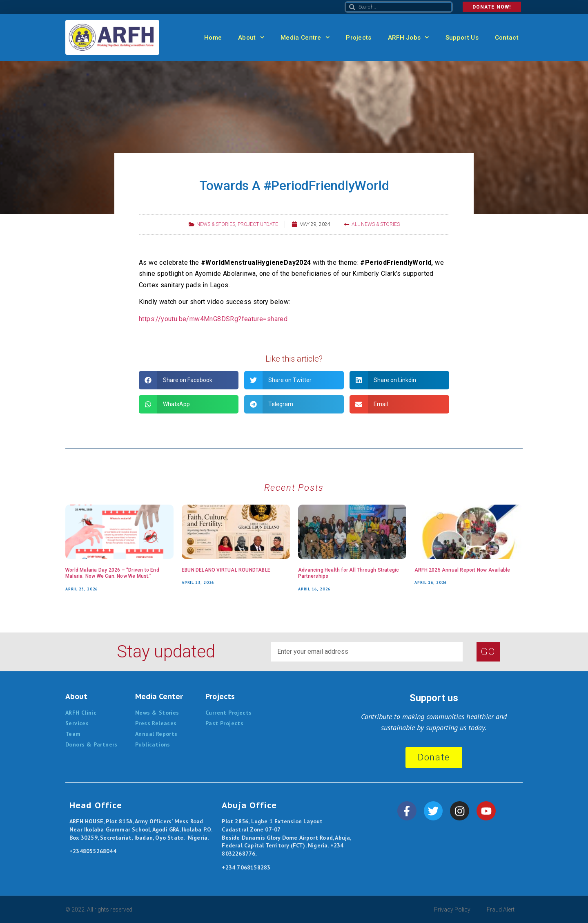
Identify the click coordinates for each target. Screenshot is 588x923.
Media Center (159, 696)
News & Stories (216, 224)
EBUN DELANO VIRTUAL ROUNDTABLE (226, 570)
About (251, 37)
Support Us (462, 38)
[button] (189, 380)
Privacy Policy (452, 910)
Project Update (258, 224)
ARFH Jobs (409, 37)
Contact (507, 38)
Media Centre (305, 37)
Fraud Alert (501, 910)
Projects (359, 38)
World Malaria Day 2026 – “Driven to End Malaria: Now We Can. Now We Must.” (112, 573)
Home (213, 38)
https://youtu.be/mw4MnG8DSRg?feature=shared (213, 319)
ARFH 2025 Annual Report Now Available (462, 570)
